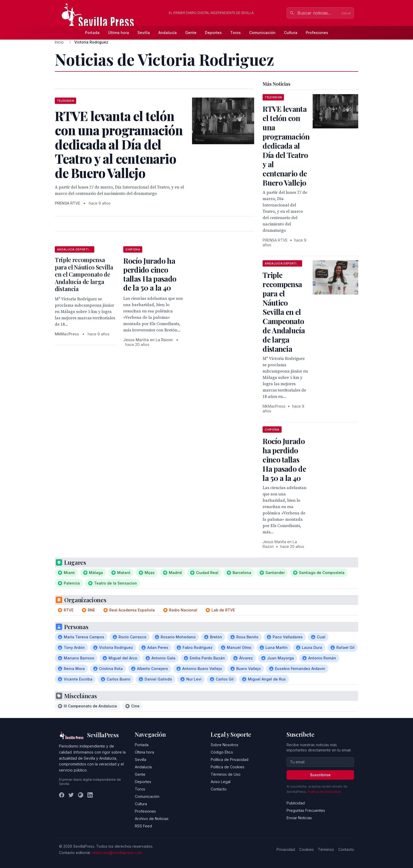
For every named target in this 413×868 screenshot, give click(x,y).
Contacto (219, 789)
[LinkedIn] (90, 795)
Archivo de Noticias (152, 819)
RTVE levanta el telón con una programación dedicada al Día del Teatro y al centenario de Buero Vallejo (286, 146)
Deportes (213, 33)
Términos (326, 849)
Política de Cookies (228, 767)
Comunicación (262, 33)
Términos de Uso (226, 774)
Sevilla (144, 33)
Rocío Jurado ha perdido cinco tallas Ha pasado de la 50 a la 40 (150, 274)
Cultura (291, 33)
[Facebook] (62, 795)
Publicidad (296, 803)
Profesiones (317, 33)
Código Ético (222, 752)
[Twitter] (71, 795)
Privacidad (286, 849)
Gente (191, 33)
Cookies (306, 849)
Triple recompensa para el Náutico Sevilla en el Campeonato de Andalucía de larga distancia (84, 274)
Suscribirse (320, 775)
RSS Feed (143, 826)
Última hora (119, 33)
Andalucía (168, 33)
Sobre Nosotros (225, 745)
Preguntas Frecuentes (306, 810)
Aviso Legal (221, 782)
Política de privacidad (324, 792)
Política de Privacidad (230, 759)
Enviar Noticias (299, 818)
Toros (235, 33)
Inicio (59, 42)
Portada (92, 33)
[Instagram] (81, 795)
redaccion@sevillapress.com (117, 853)
